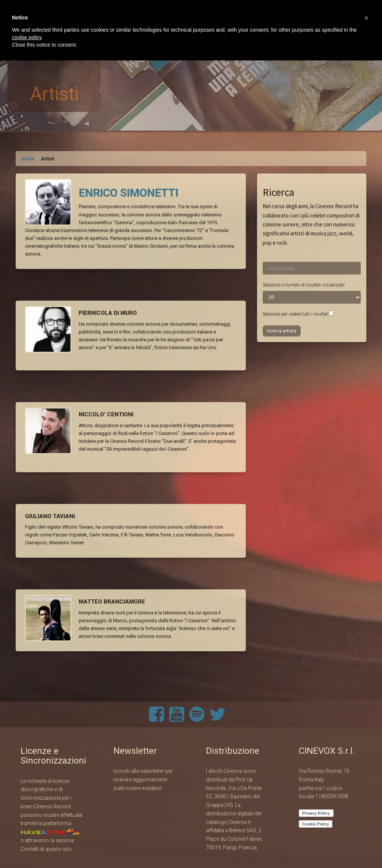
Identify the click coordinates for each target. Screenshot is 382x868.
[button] (366, 18)
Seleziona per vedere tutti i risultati (296, 314)
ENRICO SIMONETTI (129, 193)
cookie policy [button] (27, 37)
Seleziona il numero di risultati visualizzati (304, 285)
